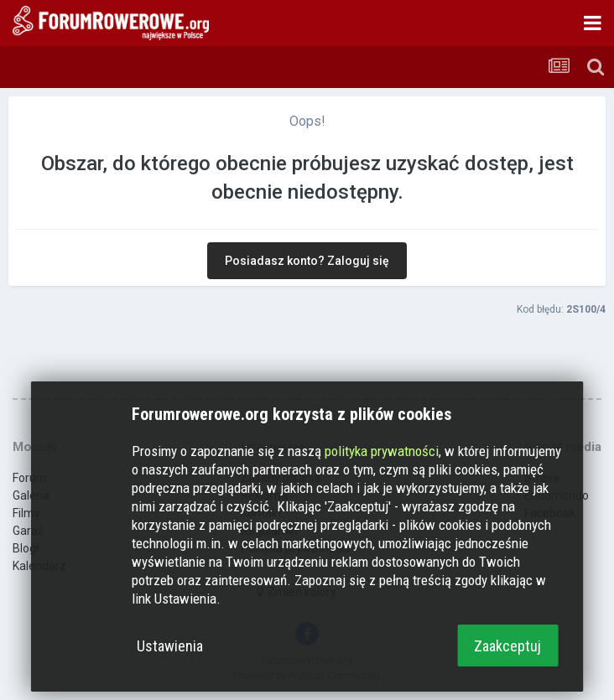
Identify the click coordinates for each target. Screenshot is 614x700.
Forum (30, 478)
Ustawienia (170, 646)
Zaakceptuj (507, 646)
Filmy (26, 513)
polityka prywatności (382, 451)
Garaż (28, 531)
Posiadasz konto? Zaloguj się (307, 261)
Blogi (26, 548)
